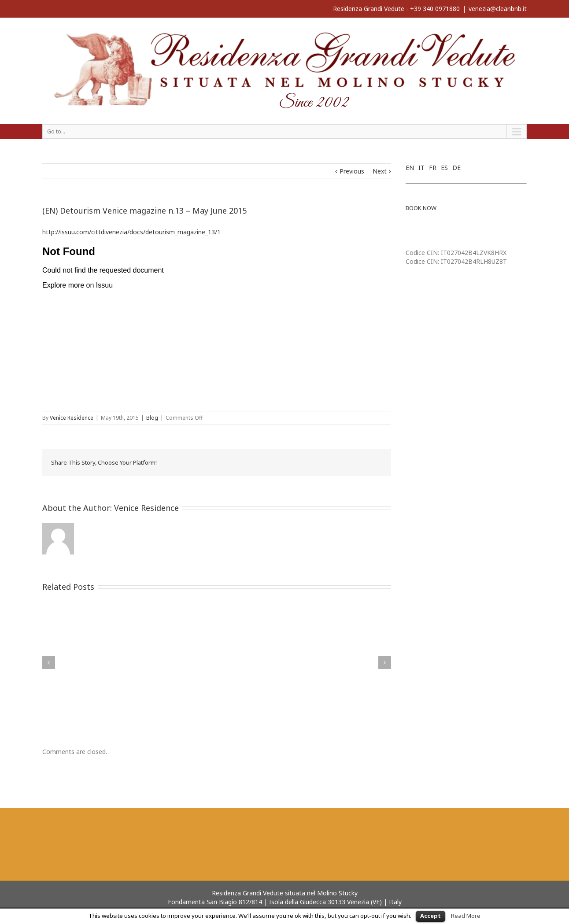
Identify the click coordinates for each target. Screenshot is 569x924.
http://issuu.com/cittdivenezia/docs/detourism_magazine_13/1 (131, 232)
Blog (152, 418)
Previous (352, 171)
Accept (430, 916)
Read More (466, 916)
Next (380, 171)
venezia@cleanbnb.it (498, 9)
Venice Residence (72, 418)
